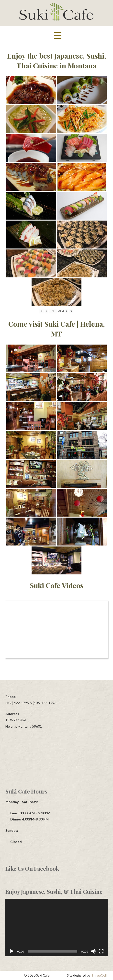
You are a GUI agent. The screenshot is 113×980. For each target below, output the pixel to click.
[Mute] (93, 951)
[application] (56, 927)
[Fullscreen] (101, 951)
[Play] (12, 951)
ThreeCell (99, 975)
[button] (58, 36)
